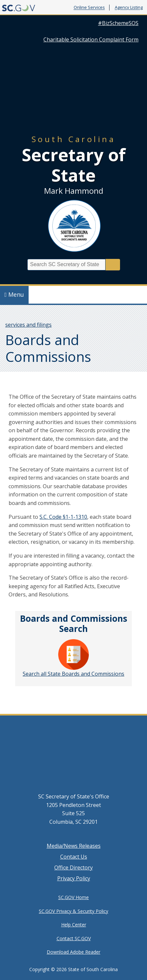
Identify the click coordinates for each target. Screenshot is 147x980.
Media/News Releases (74, 846)
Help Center (74, 925)
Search (113, 265)
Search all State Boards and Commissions (73, 658)
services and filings (28, 325)
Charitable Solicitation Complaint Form (91, 39)
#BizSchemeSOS (118, 23)
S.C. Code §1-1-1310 (63, 517)
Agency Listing (129, 8)
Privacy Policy (74, 878)
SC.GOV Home (73, 897)
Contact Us (74, 857)
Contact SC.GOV (74, 938)
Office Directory (73, 867)
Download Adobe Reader (73, 952)
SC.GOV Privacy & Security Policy (73, 911)
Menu (14, 294)
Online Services (89, 8)
